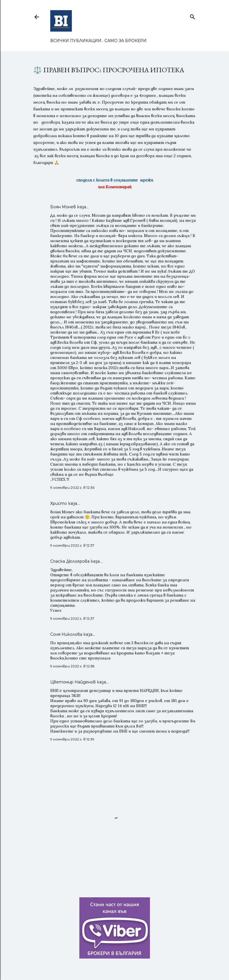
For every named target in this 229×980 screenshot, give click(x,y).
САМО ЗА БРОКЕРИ (126, 41)
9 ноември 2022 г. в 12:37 (72, 545)
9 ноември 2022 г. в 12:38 (72, 666)
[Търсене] (193, 16)
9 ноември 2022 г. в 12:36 (72, 487)
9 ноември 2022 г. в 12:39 (72, 739)
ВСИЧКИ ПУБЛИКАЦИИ (76, 41)
